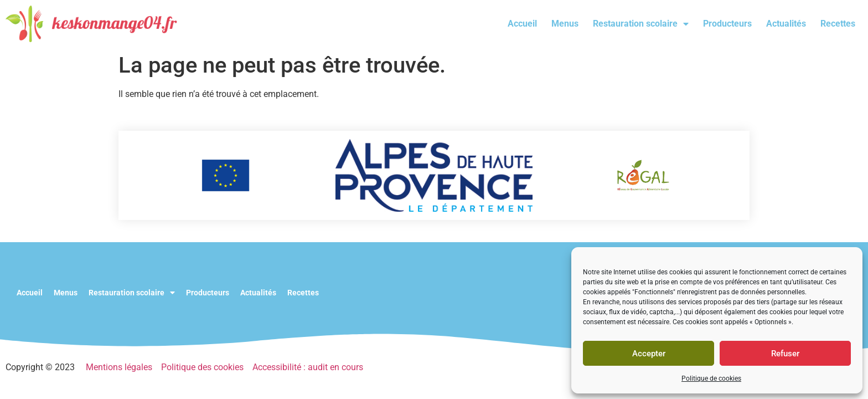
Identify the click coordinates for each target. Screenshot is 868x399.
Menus (565, 24)
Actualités (786, 24)
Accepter (649, 354)
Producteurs (727, 24)
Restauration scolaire (641, 24)
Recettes (838, 24)
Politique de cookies (711, 378)
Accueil (522, 24)
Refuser (785, 354)
